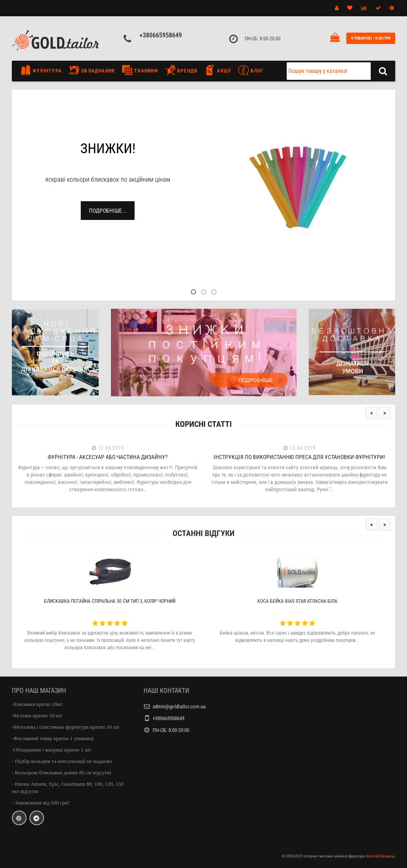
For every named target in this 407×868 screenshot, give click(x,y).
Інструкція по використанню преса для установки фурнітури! (299, 457)
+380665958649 (161, 35)
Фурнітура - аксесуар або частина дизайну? (108, 457)
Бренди (181, 70)
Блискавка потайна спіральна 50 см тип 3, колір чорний (110, 601)
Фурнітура (43, 70)
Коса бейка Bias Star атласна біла (297, 601)
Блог (251, 70)
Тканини (140, 70)
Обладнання (92, 70)
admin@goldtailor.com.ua (179, 706)
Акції (218, 70)
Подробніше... (108, 211)
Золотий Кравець (380, 856)
